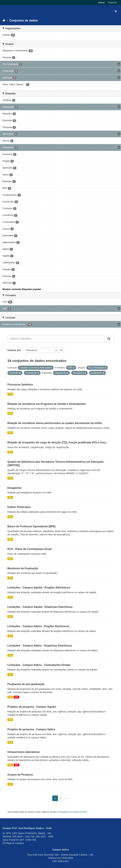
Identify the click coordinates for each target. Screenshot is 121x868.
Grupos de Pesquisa (20, 775)
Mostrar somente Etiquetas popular (22, 289)
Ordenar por (14, 350)
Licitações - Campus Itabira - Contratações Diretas (39, 665)
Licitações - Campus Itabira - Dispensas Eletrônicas (40, 646)
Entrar (102, 3)
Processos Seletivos (20, 385)
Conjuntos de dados (24, 20)
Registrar (113, 3)
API (60, 812)
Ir (61, 350)
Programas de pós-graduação (26, 684)
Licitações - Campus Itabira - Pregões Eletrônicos (38, 626)
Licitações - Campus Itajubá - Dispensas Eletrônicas (40, 607)
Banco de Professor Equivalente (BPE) (31, 526)
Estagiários (14, 488)
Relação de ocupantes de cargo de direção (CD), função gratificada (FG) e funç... (58, 442)
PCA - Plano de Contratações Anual (30, 549)
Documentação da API (76, 812)
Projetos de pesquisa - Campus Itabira (31, 729)
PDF (16, 697)
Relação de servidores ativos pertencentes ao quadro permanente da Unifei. (55, 423)
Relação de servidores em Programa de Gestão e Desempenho (47, 404)
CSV (10, 394)
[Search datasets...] (56, 339)
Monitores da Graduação (23, 568)
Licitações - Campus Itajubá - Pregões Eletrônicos (39, 588)
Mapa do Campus (15, 843)
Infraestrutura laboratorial (24, 752)
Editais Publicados (19, 507)
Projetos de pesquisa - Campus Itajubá (32, 707)
